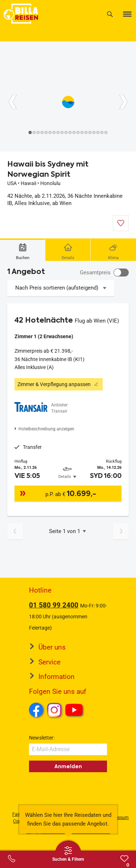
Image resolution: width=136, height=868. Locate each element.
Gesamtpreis (95, 273)
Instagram (54, 710)
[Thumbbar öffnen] (68, 853)
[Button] (13, 102)
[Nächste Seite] (121, 531)
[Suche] (110, 14)
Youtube (75, 711)
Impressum (118, 818)
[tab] (23, 250)
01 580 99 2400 (54, 605)
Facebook (36, 710)
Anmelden (68, 766)
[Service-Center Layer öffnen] (12, 859)
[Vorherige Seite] (15, 531)
